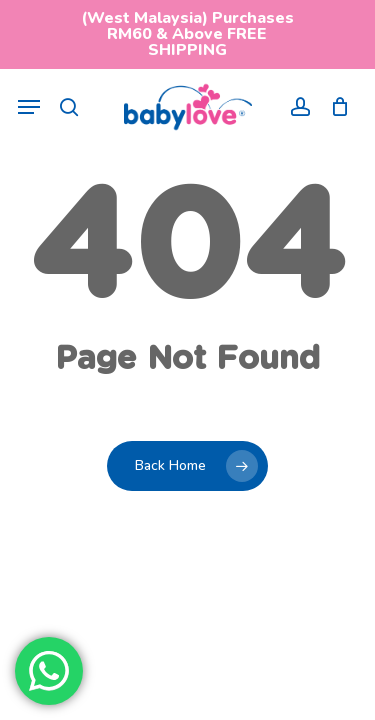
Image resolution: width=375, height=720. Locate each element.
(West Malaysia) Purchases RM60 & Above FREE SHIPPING (187, 34)
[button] (29, 107)
